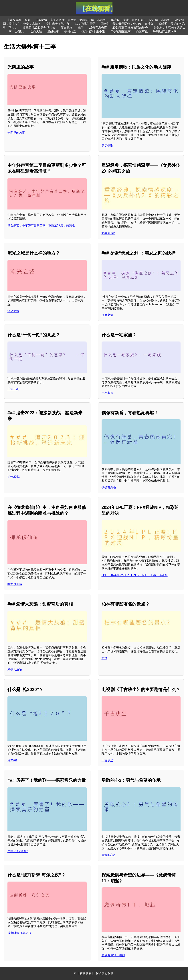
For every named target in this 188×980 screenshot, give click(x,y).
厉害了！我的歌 (18, 851)
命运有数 (142, 31)
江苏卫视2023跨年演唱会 (39, 28)
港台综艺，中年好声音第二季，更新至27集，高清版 (41, 225)
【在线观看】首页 (18, 20)
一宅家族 (107, 393)
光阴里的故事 (16, 133)
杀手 (81, 28)
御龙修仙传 (15, 584)
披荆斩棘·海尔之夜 (19, 933)
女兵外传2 (108, 233)
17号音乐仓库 (98, 28)
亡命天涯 (36, 31)
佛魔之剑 (107, 315)
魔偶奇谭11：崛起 (113, 955)
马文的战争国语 (85, 24)
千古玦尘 (107, 760)
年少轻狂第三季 (120, 31)
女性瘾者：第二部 (58, 24)
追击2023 (14, 477)
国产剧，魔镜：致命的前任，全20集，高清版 (140, 20)
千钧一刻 (13, 389)
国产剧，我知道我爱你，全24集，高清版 (127, 24)
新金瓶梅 (67, 28)
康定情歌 (107, 146)
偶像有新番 (109, 487)
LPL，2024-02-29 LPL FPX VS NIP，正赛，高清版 (135, 575)
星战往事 (53, 31)
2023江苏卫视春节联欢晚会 (130, 28)
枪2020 (12, 760)
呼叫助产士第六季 (165, 31)
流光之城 (13, 311)
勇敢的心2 (108, 855)
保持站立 (70, 31)
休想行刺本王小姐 (93, 31)
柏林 (104, 658)
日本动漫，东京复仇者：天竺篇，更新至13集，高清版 (71, 20)
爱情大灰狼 (15, 670)
